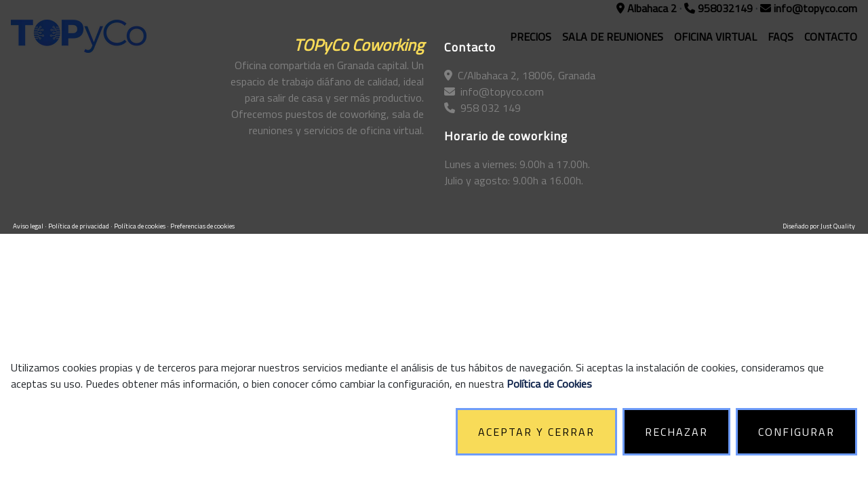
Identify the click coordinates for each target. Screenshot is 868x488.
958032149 (720, 8)
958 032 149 (482, 108)
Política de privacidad (79, 226)
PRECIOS (531, 37)
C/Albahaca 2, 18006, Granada (520, 75)
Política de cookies (140, 226)
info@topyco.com (809, 8)
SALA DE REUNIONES (613, 37)
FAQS (781, 37)
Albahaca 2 (648, 8)
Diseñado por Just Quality (819, 226)
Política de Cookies (549, 384)
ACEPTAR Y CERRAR (536, 432)
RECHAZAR (676, 432)
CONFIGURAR (796, 432)
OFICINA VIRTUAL (715, 37)
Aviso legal (29, 226)
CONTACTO (831, 37)
